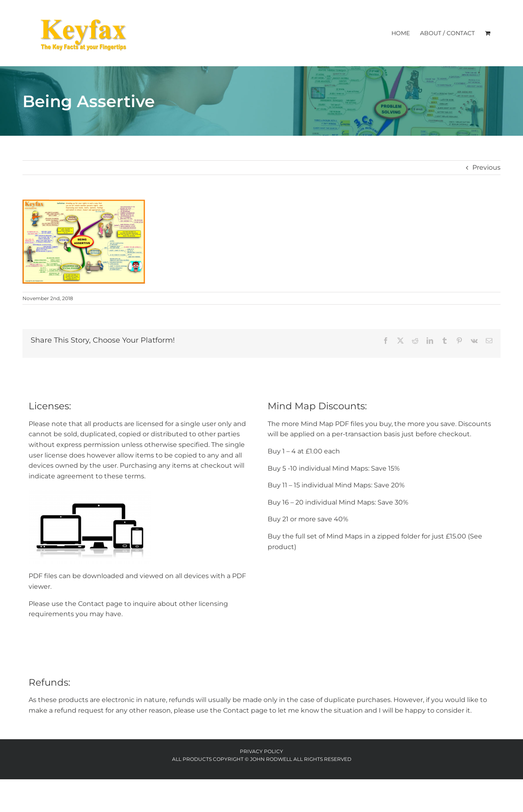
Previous (486, 167)
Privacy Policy (261, 751)
